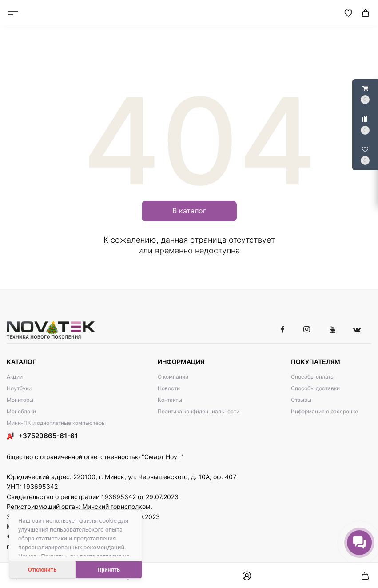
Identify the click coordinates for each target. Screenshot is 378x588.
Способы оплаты (313, 377)
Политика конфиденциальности (199, 411)
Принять (109, 570)
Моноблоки (21, 411)
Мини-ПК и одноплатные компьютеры (56, 423)
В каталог (189, 211)
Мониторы (20, 400)
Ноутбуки (19, 388)
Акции (15, 377)
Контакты (170, 400)
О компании (173, 377)
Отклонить (42, 570)
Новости (169, 388)
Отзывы (301, 400)
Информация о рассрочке (324, 411)
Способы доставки (315, 388)
